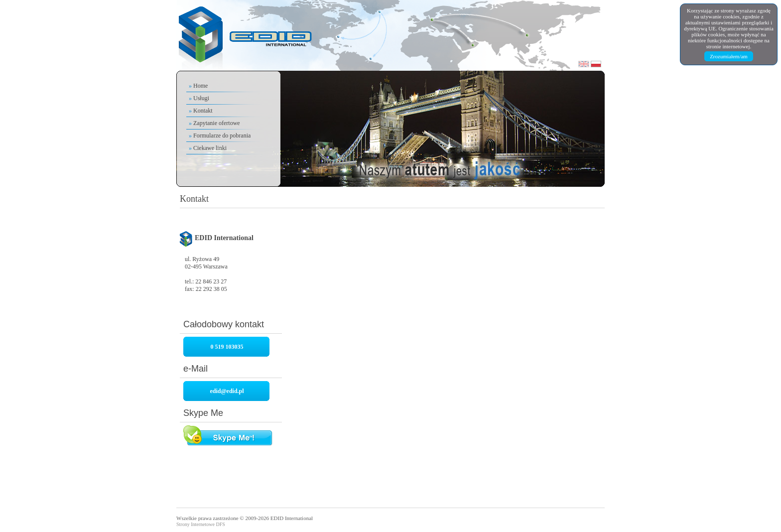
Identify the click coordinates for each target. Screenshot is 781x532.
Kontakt (203, 111)
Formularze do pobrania (222, 135)
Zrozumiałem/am (729, 56)
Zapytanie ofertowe (217, 123)
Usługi (201, 98)
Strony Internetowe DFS (201, 524)
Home (200, 86)
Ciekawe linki (210, 148)
